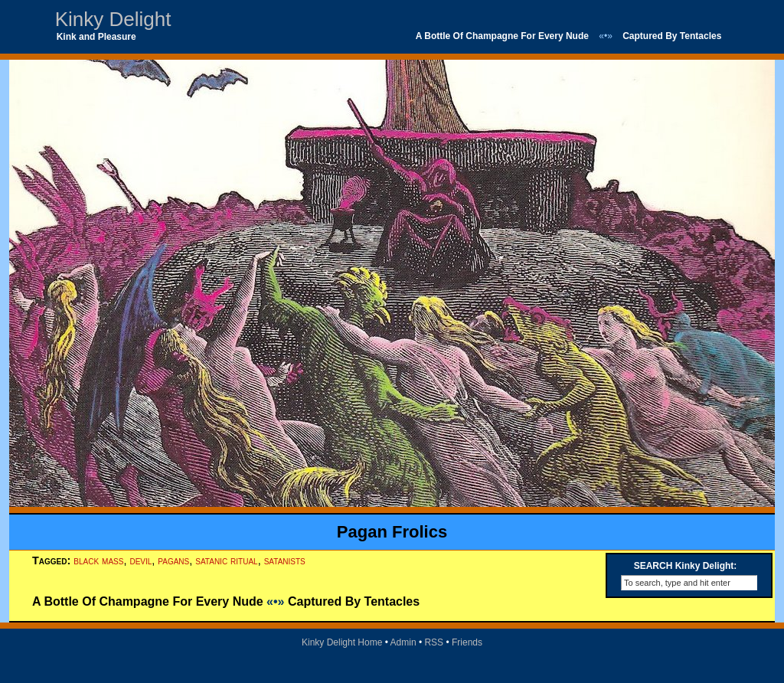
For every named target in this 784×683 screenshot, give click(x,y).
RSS (434, 642)
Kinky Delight (113, 19)
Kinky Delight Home (342, 642)
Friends (467, 642)
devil (140, 560)
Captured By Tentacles (672, 36)
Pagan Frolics (392, 532)
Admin (403, 642)
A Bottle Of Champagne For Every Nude (502, 36)
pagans (173, 560)
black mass (98, 560)
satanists (285, 560)
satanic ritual (226, 560)
